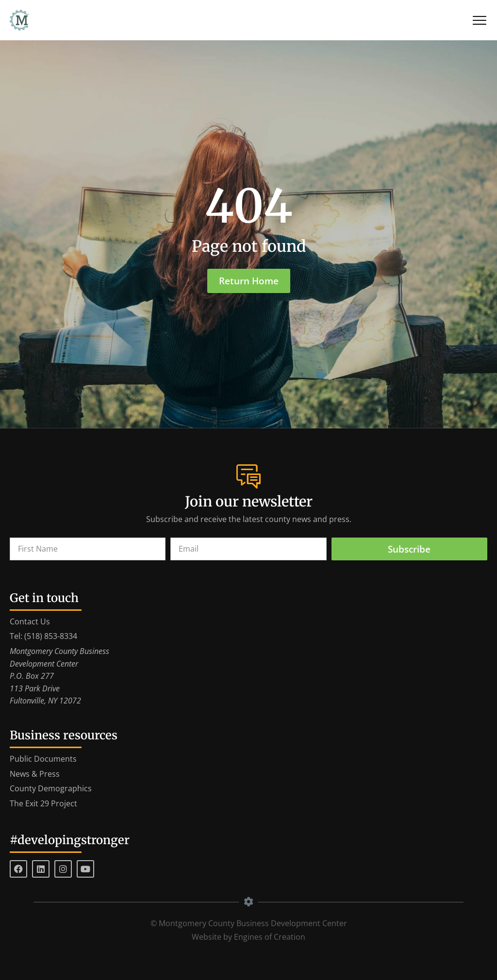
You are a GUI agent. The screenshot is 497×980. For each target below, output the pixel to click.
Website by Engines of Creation (248, 937)
